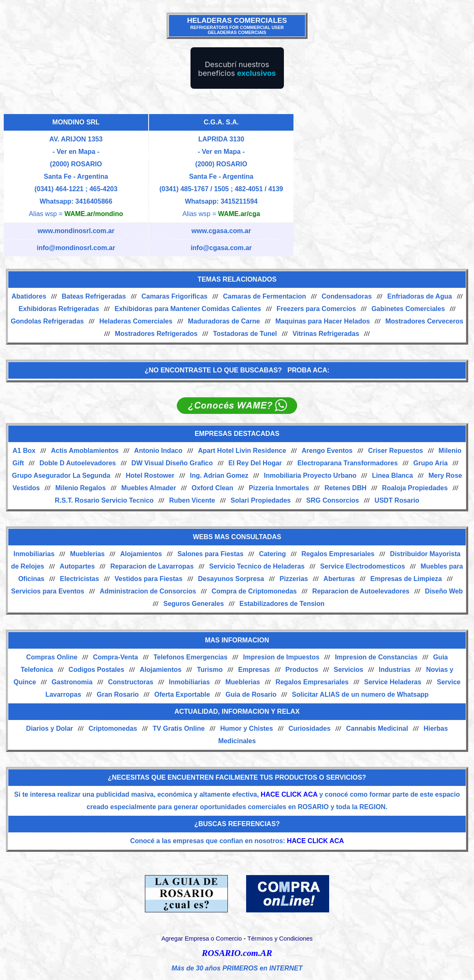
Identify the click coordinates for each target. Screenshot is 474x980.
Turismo (210, 670)
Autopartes (77, 566)
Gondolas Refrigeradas (47, 321)
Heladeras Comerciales (136, 321)
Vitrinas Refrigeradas (326, 334)
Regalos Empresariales (338, 554)
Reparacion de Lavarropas (152, 566)
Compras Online (52, 657)
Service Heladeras (393, 682)
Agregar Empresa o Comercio (202, 939)
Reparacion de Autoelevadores (361, 591)
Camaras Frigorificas (175, 296)
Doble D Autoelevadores (78, 463)
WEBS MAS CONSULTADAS (237, 537)
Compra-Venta (115, 657)
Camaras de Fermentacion (264, 296)
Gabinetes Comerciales (408, 309)
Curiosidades (309, 728)
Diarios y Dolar (50, 728)
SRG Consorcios (333, 500)
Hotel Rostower (150, 475)
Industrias (395, 670)
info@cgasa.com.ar (221, 248)
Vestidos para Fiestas (149, 579)
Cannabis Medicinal (377, 728)
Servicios (348, 670)
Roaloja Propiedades (415, 488)
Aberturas (339, 579)
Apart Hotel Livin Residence (242, 451)
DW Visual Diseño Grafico (172, 463)
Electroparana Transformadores (347, 463)
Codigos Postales (96, 670)
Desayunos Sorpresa (231, 579)
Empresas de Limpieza (406, 579)
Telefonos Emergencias (191, 657)
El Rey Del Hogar (255, 463)
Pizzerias (294, 579)
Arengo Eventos (327, 451)
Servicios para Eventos (48, 591)
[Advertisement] (382, 174)
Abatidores (29, 296)
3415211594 (239, 201)
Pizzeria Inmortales (279, 488)
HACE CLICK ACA (289, 794)
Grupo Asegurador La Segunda (61, 475)
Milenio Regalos (81, 488)
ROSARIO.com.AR (237, 953)
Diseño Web (444, 591)
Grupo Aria (431, 463)
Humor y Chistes (247, 728)
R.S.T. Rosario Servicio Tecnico (104, 500)
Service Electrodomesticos (363, 566)
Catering (272, 554)
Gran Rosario (118, 694)
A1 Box (24, 451)
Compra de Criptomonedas (254, 591)
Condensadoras (347, 296)
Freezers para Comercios (316, 309)
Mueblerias (88, 554)
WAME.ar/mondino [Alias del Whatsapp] (94, 214)
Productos (302, 670)
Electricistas (79, 579)
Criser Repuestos (396, 451)
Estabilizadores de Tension (282, 604)
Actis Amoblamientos (85, 451)
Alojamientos (141, 554)
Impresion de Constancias (376, 657)
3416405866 (94, 201)
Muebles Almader (149, 488)
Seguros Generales (194, 604)
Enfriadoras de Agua (420, 296)
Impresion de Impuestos (281, 657)
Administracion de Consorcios (148, 591)
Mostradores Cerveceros (424, 321)
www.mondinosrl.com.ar (76, 231)
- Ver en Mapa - (76, 152)
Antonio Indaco (158, 451)
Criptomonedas (113, 728)
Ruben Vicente (192, 500)
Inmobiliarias (34, 554)
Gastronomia (72, 682)
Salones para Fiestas (210, 554)
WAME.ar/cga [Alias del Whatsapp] (239, 214)
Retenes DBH (346, 488)
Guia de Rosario (251, 694)
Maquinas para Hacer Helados (323, 321)
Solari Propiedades (261, 500)
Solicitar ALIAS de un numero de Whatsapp (360, 694)
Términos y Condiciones (280, 939)
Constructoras (131, 682)
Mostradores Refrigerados (156, 334)
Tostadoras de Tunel (245, 334)
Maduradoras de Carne (224, 321)
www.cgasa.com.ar (221, 231)
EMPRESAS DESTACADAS (237, 434)
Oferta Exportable (182, 694)
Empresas (254, 670)
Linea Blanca (392, 475)
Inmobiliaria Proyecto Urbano (310, 475)
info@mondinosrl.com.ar (76, 248)
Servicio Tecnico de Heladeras (257, 566)
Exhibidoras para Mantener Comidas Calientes (188, 309)
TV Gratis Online (179, 728)
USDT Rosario (397, 500)
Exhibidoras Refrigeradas (59, 309)
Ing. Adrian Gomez (219, 475)
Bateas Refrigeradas (94, 296)
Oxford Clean (213, 488)
